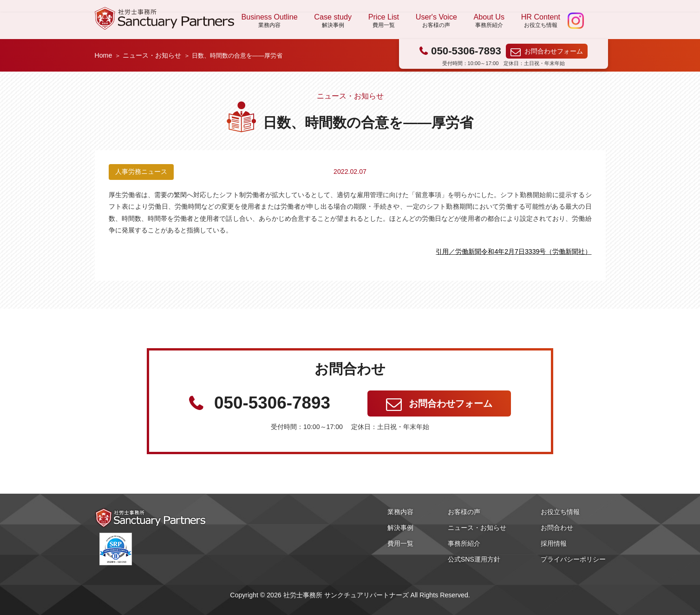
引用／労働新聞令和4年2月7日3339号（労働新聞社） (514, 251)
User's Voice (436, 21)
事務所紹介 (464, 543)
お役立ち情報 (560, 512)
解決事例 (400, 528)
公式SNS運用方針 (474, 559)
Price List (384, 21)
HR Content (541, 21)
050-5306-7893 (466, 51)
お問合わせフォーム (554, 51)
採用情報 (554, 543)
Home (104, 55)
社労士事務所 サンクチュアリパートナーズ (164, 18)
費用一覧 (400, 543)
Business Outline (270, 21)
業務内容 (400, 512)
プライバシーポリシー (573, 559)
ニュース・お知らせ (152, 55)
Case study (333, 21)
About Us (489, 21)
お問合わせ (557, 528)
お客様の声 (464, 512)
